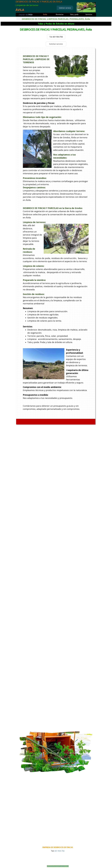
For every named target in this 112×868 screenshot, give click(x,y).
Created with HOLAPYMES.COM (58, 866)
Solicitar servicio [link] (65, 8)
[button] (24, 15)
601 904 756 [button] (59, 851)
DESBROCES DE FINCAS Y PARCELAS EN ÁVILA (39, 2)
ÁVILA (20, 10)
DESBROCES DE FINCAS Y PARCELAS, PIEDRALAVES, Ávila (56, 29)
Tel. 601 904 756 (56, 37)
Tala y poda (74, 14)
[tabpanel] (26, 15)
